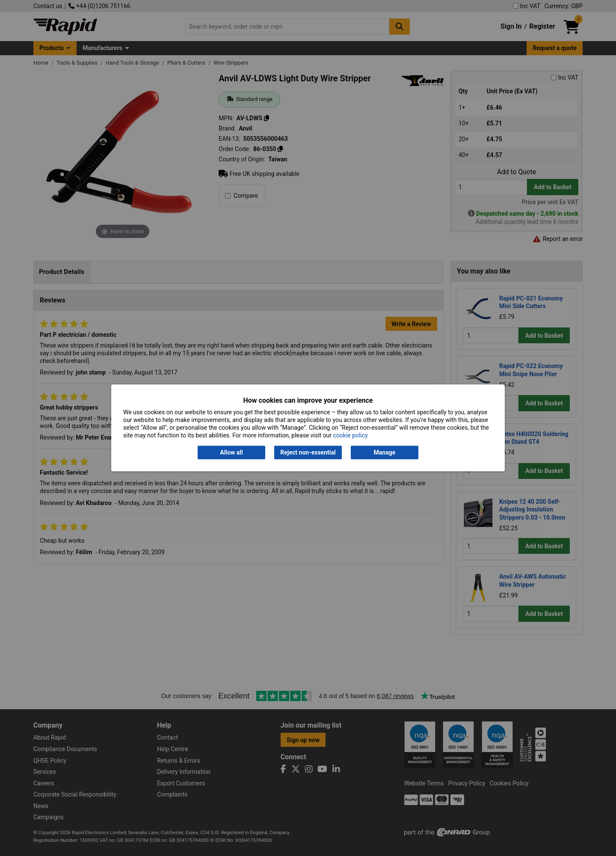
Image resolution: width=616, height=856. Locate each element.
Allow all (231, 452)
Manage (385, 452)
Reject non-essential (308, 452)
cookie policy (351, 436)
